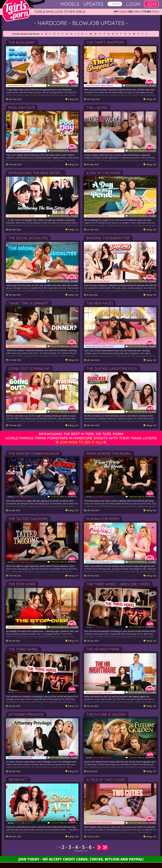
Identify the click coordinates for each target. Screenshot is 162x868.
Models (70, 4)
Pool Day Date (22, 108)
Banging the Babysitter (108, 238)
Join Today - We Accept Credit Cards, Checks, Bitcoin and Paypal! (81, 859)
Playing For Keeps (103, 519)
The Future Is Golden (106, 714)
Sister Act (18, 780)
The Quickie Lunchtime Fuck (112, 369)
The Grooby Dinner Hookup (34, 454)
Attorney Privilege (26, 714)
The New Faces (100, 303)
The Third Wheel (23, 649)
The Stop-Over (22, 584)
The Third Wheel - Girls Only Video (118, 584)
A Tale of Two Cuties (106, 780)
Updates (93, 4)
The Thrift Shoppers (105, 42)
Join (151, 4)
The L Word (97, 108)
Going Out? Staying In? (29, 369)
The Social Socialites (28, 238)
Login (133, 4)
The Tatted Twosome (28, 519)
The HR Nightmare (103, 649)
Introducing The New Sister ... (36, 173)
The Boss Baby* (22, 42)
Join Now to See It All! (81, 442)
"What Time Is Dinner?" (29, 303)
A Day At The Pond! (103, 173)
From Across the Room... (109, 454)
